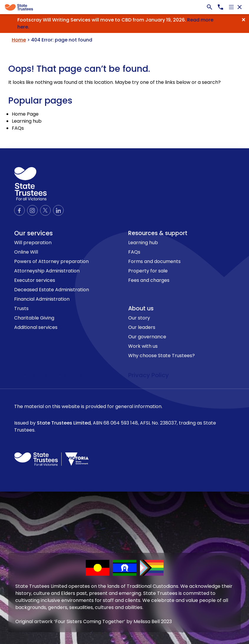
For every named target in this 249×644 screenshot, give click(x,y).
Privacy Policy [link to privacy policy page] (149, 375)
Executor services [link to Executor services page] (35, 280)
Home (19, 40)
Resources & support (158, 233)
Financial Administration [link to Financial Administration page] (42, 299)
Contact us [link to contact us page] (31, 375)
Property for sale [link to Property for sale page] (148, 271)
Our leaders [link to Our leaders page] (142, 327)
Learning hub (27, 121)
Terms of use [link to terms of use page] (67, 375)
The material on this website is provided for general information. (124, 418)
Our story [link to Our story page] (139, 318)
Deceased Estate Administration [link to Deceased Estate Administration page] (52, 290)
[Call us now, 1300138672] (220, 7)
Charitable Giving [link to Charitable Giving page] (34, 318)
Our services (33, 233)
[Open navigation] (231, 7)
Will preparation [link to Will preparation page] (33, 243)
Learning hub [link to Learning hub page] (143, 243)
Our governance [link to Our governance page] (147, 337)
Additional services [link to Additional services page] (36, 327)
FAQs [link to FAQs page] (134, 252)
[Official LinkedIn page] (58, 210)
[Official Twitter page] (45, 210)
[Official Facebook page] (19, 210)
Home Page (25, 114)
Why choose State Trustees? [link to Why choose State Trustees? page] (161, 356)
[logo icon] (30, 184)
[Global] (124, 7)
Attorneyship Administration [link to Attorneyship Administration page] (47, 271)
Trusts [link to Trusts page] (21, 308)
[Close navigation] (240, 7)
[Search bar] (210, 7)
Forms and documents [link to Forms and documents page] (154, 261)
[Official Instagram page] (32, 210)
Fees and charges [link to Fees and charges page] (149, 280)
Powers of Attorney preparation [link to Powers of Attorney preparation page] (51, 261)
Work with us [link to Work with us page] (143, 346)
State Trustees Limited (64, 423)
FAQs (18, 128)
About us (141, 308)
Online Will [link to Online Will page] (26, 252)
